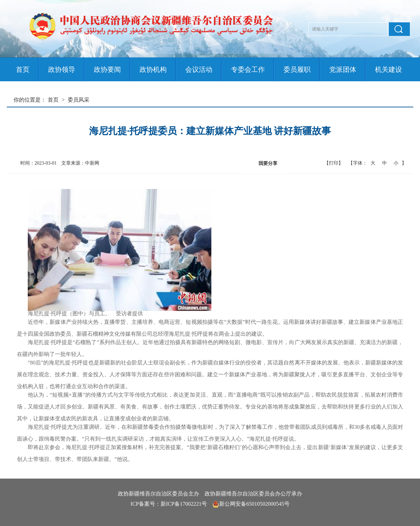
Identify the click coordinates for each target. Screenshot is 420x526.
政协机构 (153, 69)
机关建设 (388, 69)
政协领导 (62, 69)
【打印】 (334, 163)
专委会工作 (248, 69)
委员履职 (297, 69)
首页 (23, 69)
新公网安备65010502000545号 (254, 504)
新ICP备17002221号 (184, 504)
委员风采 (79, 100)
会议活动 (199, 69)
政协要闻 (107, 69)
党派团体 (343, 69)
